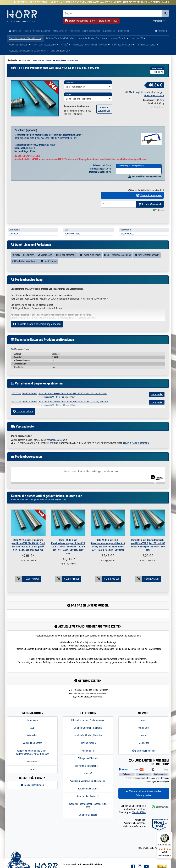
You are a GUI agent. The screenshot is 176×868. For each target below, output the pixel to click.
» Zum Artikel (32, 585)
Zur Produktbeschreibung (118, 261)
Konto (144, 742)
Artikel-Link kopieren (23, 261)
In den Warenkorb (150, 210)
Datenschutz (32, 742)
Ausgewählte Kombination (77, 106)
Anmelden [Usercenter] (159, 21)
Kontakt (144, 726)
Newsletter (32, 768)
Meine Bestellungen (91, 31)
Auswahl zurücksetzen (104, 109)
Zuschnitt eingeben (149, 201)
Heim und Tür (138, 38)
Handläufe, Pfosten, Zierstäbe (92, 38)
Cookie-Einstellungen (32, 791)
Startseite (15, 31)
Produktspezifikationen (25, 267)
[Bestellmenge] (119, 210)
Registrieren (124, 31)
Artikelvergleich (60, 31)
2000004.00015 (30, 408)
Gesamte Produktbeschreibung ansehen (37, 330)
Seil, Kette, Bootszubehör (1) (88, 772)
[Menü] (170, 834)
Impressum (32, 726)
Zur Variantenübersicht (147, 261)
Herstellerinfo (49, 267)
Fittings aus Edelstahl (20, 45)
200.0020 (16, 400)
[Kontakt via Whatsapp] (160, 813)
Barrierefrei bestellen (144, 757)
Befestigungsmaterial (123, 45)
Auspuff (66, 45)
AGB (32, 734)
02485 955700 (139, 819)
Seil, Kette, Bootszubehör (46, 45)
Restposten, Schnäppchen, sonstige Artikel (28, 51)
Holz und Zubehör (119, 38)
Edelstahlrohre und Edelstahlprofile (26, 38)
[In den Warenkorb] (19, 585)
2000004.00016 (30, 400)
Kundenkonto (109, 31)
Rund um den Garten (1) (88, 803)
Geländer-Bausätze (61, 51)
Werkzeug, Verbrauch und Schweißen (91, 45)
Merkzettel (75, 31)
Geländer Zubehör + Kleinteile (60, 38)
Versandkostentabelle (57, 446)
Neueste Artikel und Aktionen (37, 31)
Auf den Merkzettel (66, 261)
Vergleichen (45, 261)
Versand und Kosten (32, 749)
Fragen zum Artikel (90, 261)
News (32, 775)
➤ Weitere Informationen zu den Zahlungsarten (144, 799)
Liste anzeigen (23, 417)
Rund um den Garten (147, 45)
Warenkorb (161, 31)
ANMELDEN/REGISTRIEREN (136, 449)
